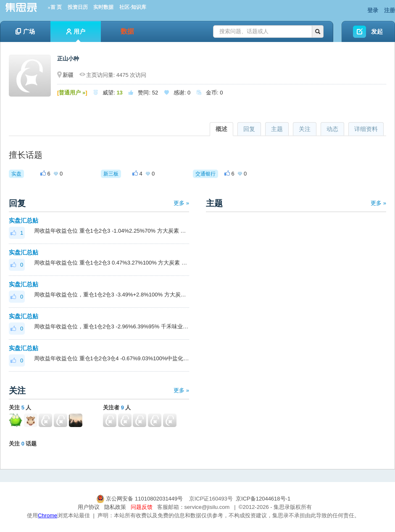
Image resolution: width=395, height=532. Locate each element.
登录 (373, 10)
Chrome (47, 515)
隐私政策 (115, 507)
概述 (221, 129)
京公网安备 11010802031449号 (140, 499)
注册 (390, 10)
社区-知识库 (133, 7)
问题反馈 (142, 507)
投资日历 (78, 7)
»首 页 (55, 7)
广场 (25, 31)
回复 (249, 129)
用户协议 (89, 507)
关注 (305, 129)
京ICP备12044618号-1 (263, 499)
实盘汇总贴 (24, 220)
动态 (332, 129)
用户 (76, 35)
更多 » (181, 203)
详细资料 (366, 129)
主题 (277, 129)
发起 (377, 31)
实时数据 (103, 7)
